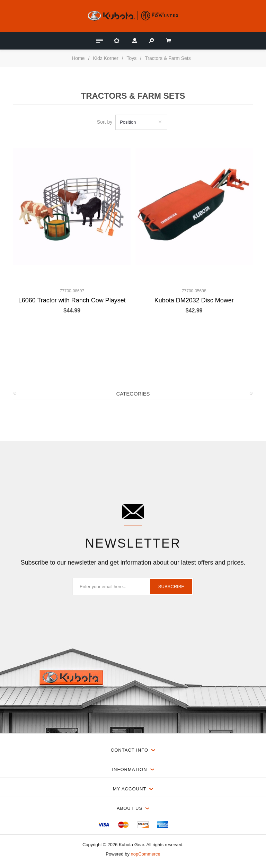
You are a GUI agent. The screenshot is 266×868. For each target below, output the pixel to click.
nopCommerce (146, 854)
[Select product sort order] (141, 122)
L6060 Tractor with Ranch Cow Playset (72, 300)
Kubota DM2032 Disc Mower (194, 300)
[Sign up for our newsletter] (133, 586)
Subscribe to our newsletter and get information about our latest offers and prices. (133, 563)
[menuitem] (104, 825)
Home (78, 58)
